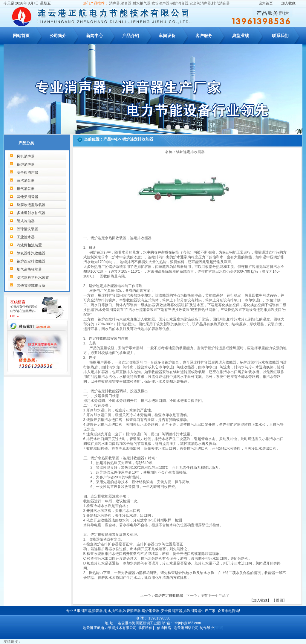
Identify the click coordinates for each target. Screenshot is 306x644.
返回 (279, 600)
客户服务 (204, 36)
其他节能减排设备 (31, 286)
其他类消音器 (27, 197)
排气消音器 (26, 189)
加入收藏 (288, 3)
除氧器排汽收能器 (31, 253)
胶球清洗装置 (27, 229)
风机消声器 (26, 156)
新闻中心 (94, 36)
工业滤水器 (26, 237)
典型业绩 (241, 36)
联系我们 (280, 36)
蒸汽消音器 (26, 181)
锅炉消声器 (26, 164)
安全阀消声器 (27, 173)
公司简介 (58, 36)
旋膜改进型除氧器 (31, 205)
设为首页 (266, 3)
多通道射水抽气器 (31, 213)
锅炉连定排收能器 (31, 261)
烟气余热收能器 (29, 269)
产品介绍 (131, 36)
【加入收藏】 (260, 600)
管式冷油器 (26, 221)
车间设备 (167, 36)
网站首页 (21, 36)
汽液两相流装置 (29, 245)
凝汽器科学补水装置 (33, 277)
